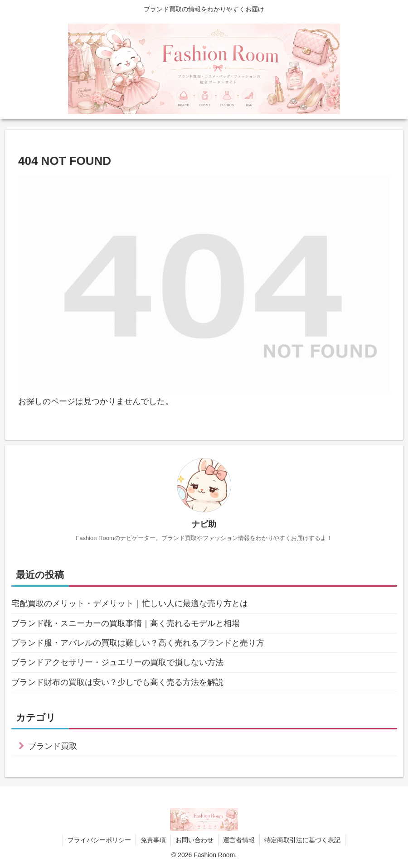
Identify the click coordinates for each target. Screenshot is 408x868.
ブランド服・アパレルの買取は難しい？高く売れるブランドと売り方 (138, 643)
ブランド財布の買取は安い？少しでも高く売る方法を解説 (117, 682)
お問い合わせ (194, 840)
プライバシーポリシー (99, 840)
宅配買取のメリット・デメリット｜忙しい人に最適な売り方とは (130, 603)
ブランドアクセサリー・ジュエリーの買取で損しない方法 (117, 662)
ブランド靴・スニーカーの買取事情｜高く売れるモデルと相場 (126, 623)
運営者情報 (239, 840)
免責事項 (153, 840)
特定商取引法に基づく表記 (302, 840)
